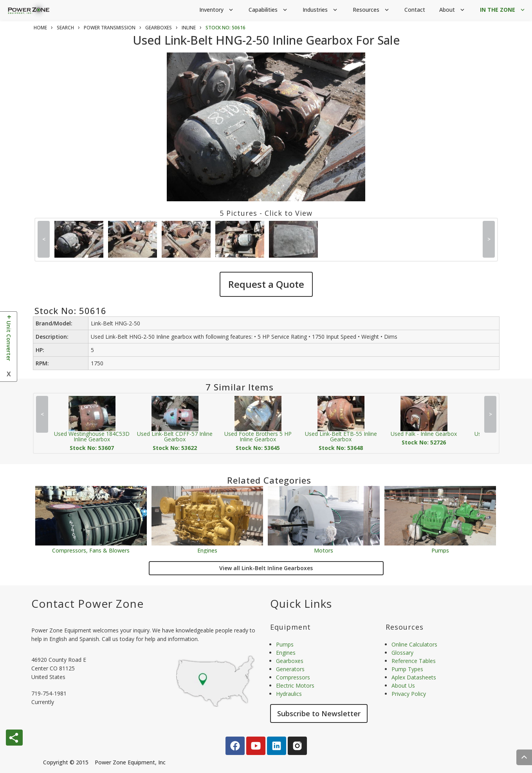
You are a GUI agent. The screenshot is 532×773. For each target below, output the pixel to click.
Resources (371, 10)
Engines (207, 550)
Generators (290, 669)
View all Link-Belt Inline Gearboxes (266, 568)
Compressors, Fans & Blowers (91, 550)
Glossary (402, 653)
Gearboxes (290, 661)
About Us (403, 685)
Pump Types (407, 669)
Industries (321, 10)
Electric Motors (295, 685)
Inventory (217, 10)
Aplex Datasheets (414, 677)
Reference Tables (414, 661)
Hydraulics (289, 694)
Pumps (440, 550)
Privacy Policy (409, 694)
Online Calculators (414, 644)
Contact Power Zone (87, 603)
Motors (324, 550)
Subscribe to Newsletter (319, 713)
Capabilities (269, 10)
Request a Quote (266, 284)
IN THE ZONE (503, 10)
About (453, 10)
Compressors (293, 677)
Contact (415, 10)
